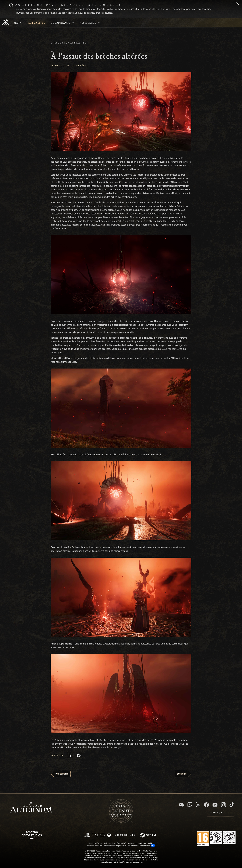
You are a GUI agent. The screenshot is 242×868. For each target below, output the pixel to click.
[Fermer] (238, 4)
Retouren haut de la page (121, 811)
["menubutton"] (18, 23)
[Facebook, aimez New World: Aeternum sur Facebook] (207, 805)
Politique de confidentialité (115, 843)
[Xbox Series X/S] (122, 835)
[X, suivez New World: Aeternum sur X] (198, 805)
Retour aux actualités (70, 43)
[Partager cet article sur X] (70, 755)
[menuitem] (18, 23)
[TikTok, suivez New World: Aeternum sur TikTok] (232, 805)
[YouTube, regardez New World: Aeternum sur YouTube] (215, 805)
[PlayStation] (94, 835)
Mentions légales (95, 843)
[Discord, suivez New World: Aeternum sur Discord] (181, 805)
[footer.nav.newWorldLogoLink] (31, 808)
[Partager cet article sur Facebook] (79, 755)
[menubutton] (221, 813)
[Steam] (148, 835)
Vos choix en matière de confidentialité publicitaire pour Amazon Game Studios (121, 845)
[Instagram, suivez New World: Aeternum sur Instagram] (223, 805)
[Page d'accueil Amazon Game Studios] (32, 835)
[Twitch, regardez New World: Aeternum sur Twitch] (190, 805)
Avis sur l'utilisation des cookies (141, 843)
